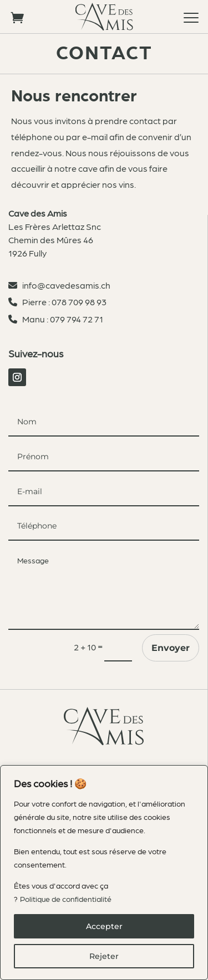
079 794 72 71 (77, 319)
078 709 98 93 (79, 302)
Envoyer (171, 648)
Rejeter (104, 956)
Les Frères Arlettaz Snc (55, 226)
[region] (104, 873)
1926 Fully (27, 253)
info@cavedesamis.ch (65, 285)
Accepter (104, 926)
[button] (191, 17)
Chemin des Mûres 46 (51, 240)
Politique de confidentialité (66, 899)
